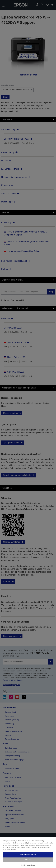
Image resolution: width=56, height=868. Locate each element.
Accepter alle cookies (28, 854)
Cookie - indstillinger (28, 865)
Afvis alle (28, 860)
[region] (28, 852)
